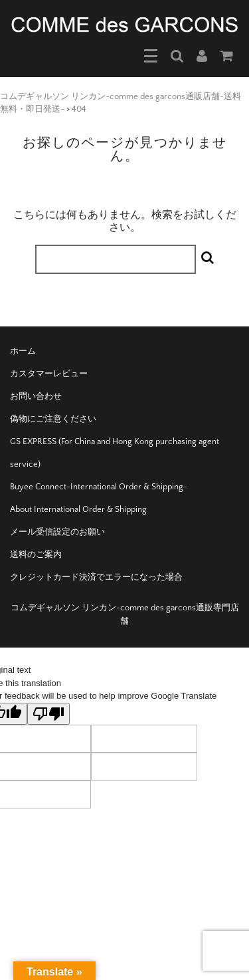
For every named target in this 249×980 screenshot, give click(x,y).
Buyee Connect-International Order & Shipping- (99, 487)
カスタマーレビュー (49, 374)
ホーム (23, 351)
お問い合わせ (36, 396)
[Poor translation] (48, 714)
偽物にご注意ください (53, 419)
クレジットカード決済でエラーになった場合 (96, 577)
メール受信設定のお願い (57, 532)
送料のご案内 (36, 554)
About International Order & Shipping (78, 509)
